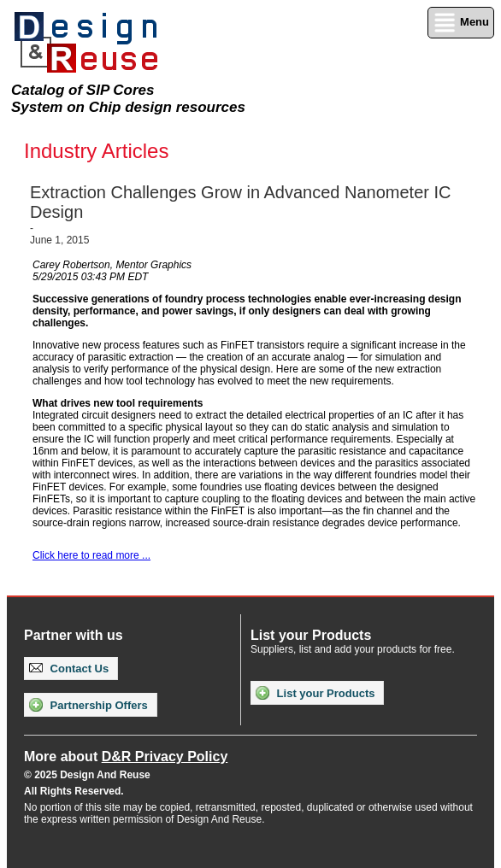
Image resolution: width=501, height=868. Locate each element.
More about (126, 757)
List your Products (315, 693)
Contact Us (69, 669)
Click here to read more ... (91, 555)
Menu (461, 23)
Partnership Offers (88, 705)
